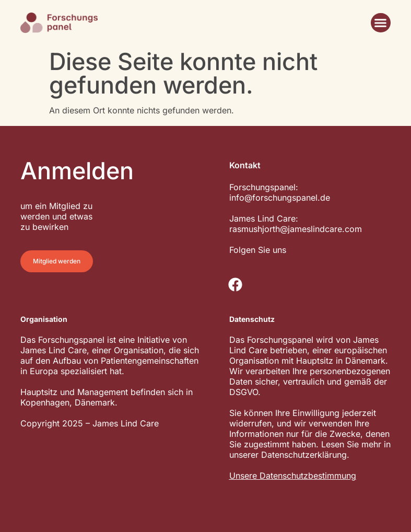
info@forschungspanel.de (280, 198)
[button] (381, 23)
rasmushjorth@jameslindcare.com (296, 229)
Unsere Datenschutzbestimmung (293, 476)
